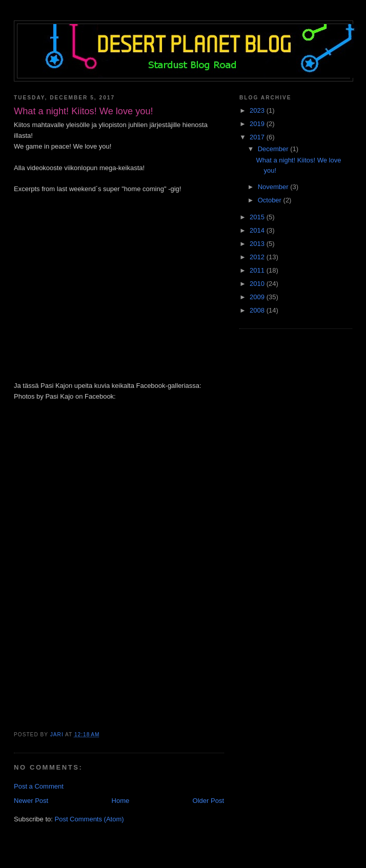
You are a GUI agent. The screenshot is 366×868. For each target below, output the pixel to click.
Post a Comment (39, 786)
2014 (258, 230)
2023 (258, 110)
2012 (258, 257)
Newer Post (31, 801)
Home (121, 801)
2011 (258, 270)
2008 (258, 310)
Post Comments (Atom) (89, 819)
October (271, 200)
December (274, 149)
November (274, 187)
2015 (258, 217)
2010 (258, 284)
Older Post (208, 801)
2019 (258, 124)
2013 (258, 244)
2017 (258, 137)
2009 (258, 297)
